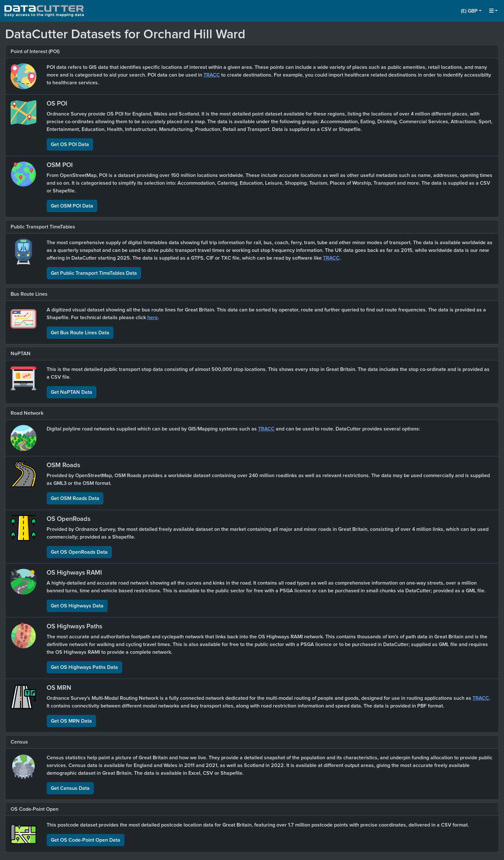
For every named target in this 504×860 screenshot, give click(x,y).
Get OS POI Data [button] (70, 144)
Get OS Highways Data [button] (77, 606)
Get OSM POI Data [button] (72, 206)
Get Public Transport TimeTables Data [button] (94, 273)
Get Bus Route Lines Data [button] (80, 333)
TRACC (212, 75)
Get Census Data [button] (70, 788)
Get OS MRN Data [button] (71, 721)
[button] (471, 11)
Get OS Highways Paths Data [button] (84, 667)
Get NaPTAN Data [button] (72, 392)
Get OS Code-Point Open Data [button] (85, 840)
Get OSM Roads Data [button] (75, 498)
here (153, 318)
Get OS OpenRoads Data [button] (79, 552)
